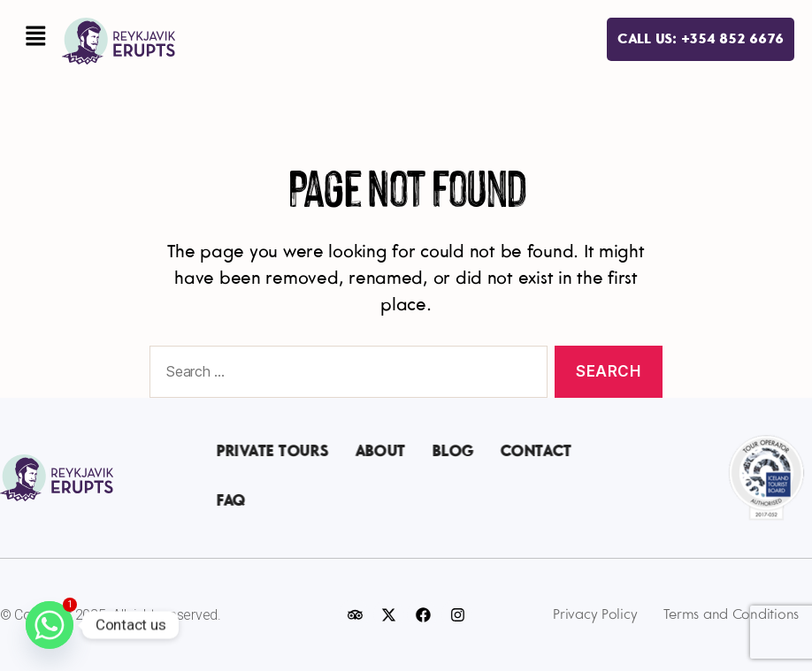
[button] (35, 38)
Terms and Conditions (731, 615)
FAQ (231, 502)
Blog (453, 452)
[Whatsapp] (50, 625)
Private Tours (273, 452)
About (380, 452)
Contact (536, 452)
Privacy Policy (595, 615)
